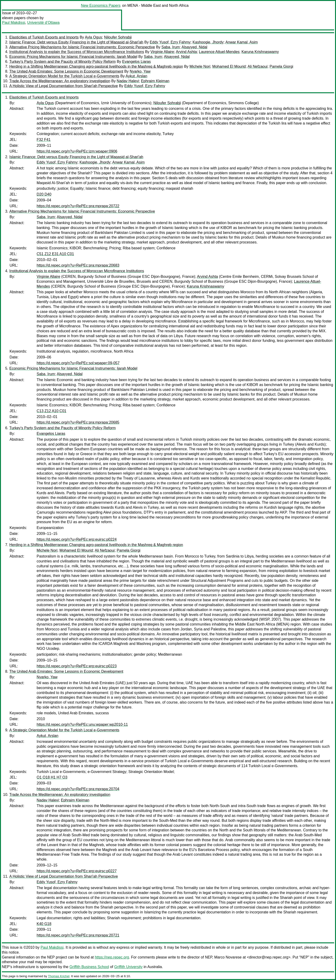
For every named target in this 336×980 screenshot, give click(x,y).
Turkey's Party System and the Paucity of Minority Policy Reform (63, 62)
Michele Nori (200, 66)
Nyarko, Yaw (140, 71)
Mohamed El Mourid (229, 66)
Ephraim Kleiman (155, 81)
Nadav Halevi (128, 81)
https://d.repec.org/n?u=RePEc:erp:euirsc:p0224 (77, 539)
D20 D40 (44, 194)
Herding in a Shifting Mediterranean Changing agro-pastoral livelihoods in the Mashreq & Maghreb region (96, 66)
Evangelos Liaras (137, 62)
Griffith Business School (89, 967)
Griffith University (128, 967)
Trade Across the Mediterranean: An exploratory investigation (60, 81)
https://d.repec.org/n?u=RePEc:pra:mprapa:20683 (78, 265)
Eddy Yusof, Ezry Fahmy (170, 42)
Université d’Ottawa (44, 23)
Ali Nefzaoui (257, 66)
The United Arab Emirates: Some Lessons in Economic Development (66, 71)
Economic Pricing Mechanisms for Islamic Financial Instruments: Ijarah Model (73, 57)
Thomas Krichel (59, 976)
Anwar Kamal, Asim (242, 42)
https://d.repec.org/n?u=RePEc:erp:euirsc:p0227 (77, 871)
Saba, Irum (171, 47)
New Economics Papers (101, 5)
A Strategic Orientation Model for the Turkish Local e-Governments (64, 76)
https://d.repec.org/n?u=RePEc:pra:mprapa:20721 (78, 935)
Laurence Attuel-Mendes (219, 52)
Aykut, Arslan (136, 76)
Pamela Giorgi (281, 66)
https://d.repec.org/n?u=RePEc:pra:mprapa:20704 (78, 789)
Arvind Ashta (186, 52)
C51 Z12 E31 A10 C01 (55, 254)
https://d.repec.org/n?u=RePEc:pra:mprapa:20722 (78, 206)
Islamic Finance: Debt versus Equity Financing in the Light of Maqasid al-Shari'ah (76, 42)
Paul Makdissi (14, 23)
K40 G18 (44, 924)
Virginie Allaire (162, 52)
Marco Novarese (228, 957)
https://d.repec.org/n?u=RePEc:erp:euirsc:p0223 (77, 666)
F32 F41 (44, 140)
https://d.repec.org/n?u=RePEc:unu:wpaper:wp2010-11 (82, 724)
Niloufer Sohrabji (118, 37)
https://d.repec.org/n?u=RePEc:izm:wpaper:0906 (77, 151)
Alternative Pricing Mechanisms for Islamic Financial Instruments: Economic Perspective (82, 47)
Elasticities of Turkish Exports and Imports (44, 37)
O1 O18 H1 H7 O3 (52, 777)
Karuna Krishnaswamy (260, 52)
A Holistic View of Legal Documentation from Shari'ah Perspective (64, 86)
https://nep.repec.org (112, 957)
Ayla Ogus (94, 37)
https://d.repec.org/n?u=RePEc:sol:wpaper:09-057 (78, 363)
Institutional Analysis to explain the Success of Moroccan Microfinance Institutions (77, 52)
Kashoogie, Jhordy (208, 42)
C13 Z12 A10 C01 (51, 411)
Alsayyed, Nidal (194, 47)
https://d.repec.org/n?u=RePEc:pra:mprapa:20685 (78, 422)
